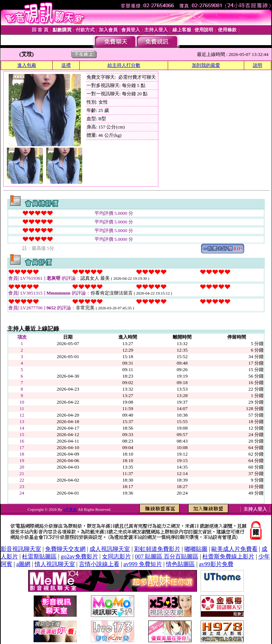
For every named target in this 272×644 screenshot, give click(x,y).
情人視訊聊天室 (55, 564)
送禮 (66, 65)
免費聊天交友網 (65, 549)
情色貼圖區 (180, 564)
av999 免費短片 (143, 564)
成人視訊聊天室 (110, 549)
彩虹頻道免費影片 (157, 549)
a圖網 (23, 564)
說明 (258, 65)
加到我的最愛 (206, 65)
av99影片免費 (216, 564)
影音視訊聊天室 (21, 549)
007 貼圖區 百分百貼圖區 (167, 556)
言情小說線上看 (99, 564)
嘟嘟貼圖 (196, 549)
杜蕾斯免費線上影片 (228, 556)
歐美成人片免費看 (234, 549)
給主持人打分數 (124, 65)
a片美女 (71, 509)
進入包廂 (27, 65)
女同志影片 (117, 556)
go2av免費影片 (79, 556)
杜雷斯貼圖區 (39, 556)
